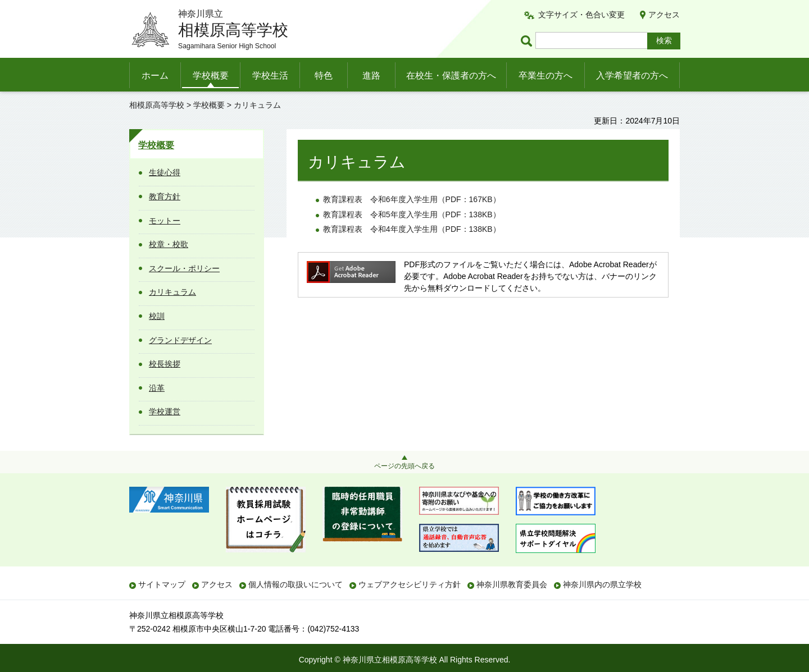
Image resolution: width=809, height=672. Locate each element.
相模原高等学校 (157, 105)
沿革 (157, 388)
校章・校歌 (169, 244)
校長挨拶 (165, 364)
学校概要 (211, 76)
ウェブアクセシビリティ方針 (410, 584)
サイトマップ (162, 584)
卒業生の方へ (546, 76)
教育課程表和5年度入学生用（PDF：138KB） (412, 214)
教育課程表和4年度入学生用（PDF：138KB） (412, 229)
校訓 (157, 316)
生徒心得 (165, 172)
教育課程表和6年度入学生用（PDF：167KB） (412, 199)
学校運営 (165, 412)
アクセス (664, 15)
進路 (371, 76)
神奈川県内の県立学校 (602, 584)
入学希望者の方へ (632, 76)
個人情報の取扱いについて (296, 584)
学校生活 (270, 76)
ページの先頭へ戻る (404, 466)
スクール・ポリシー (184, 268)
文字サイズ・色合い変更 (581, 15)
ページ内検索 (528, 41)
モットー (165, 221)
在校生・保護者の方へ (451, 76)
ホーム (155, 76)
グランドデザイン (180, 340)
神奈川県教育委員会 (512, 584)
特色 (324, 76)
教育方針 (165, 196)
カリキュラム (172, 292)
